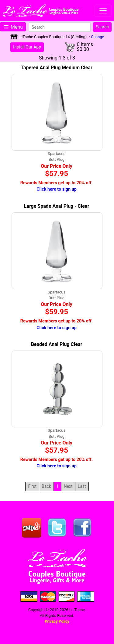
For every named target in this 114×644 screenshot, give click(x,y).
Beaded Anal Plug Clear (57, 344)
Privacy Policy (57, 621)
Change (97, 37)
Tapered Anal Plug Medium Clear (57, 68)
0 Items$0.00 (85, 47)
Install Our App (27, 47)
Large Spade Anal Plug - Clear (57, 206)
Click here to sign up (57, 189)
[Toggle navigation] (103, 11)
